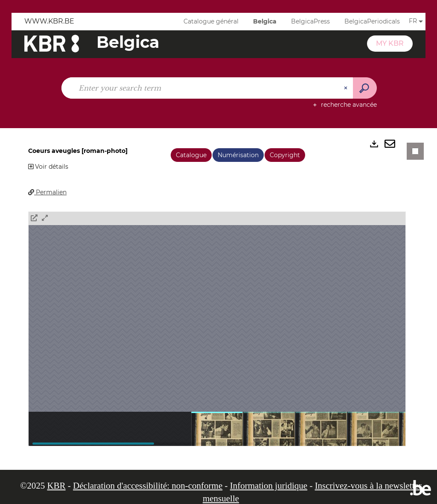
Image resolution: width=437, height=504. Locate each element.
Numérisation (238, 155)
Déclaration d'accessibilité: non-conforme (148, 486)
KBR (56, 486)
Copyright (285, 155)
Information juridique (269, 486)
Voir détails (48, 167)
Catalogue (191, 155)
